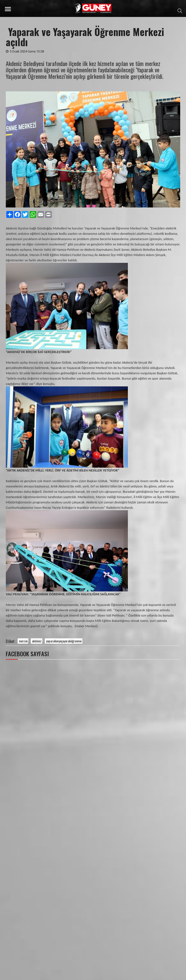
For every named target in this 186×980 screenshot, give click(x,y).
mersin (23, 641)
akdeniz (37, 641)
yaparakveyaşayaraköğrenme (64, 641)
